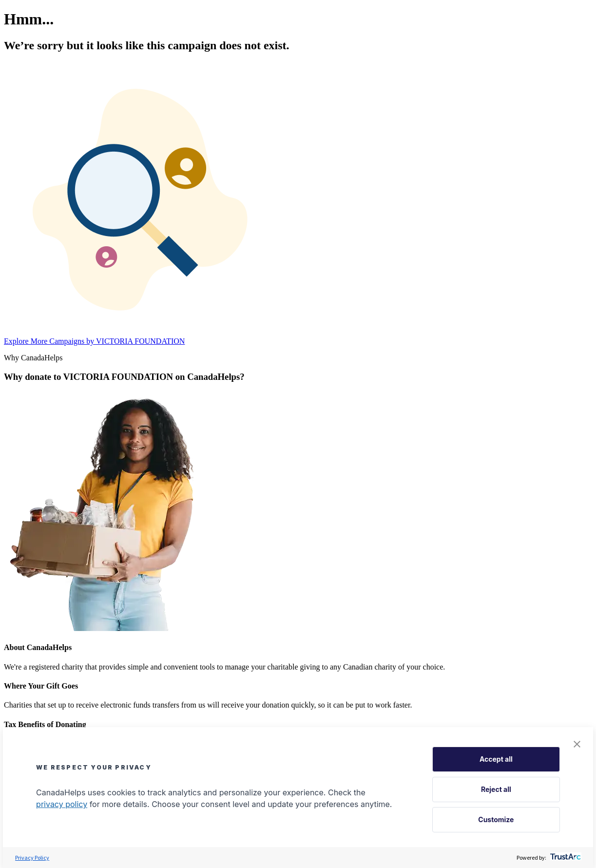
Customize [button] (496, 819)
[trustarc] (565, 858)
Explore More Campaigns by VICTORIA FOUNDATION (94, 341)
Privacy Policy (32, 858)
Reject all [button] (496, 789)
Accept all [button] (496, 759)
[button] (577, 745)
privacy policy (62, 804)
